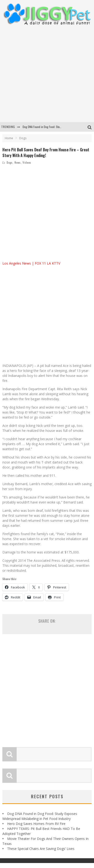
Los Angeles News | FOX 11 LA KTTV (31, 263)
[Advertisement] (45, 74)
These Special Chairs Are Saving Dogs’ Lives (41, 849)
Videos (27, 163)
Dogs (10, 163)
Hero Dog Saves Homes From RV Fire (36, 824)
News (18, 163)
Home (9, 138)
